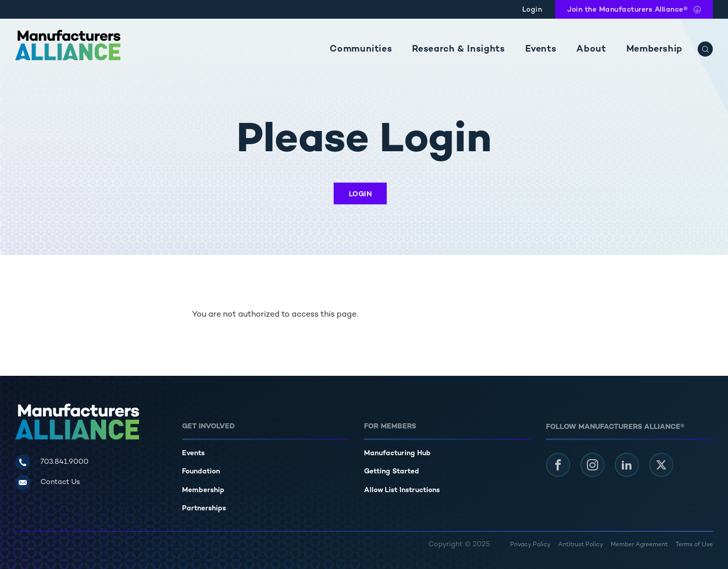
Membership (654, 49)
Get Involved (208, 427)
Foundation (201, 472)
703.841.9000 (64, 462)
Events (541, 49)
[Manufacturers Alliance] (68, 45)
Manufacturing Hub (397, 453)
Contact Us (60, 482)
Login (532, 10)
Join (627, 10)
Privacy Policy (530, 545)
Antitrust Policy (581, 545)
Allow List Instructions (402, 490)
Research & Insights (458, 49)
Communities (361, 49)
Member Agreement (639, 545)
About (591, 49)
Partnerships (204, 509)
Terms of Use (694, 545)
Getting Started (392, 472)
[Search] (705, 49)
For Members (390, 427)
